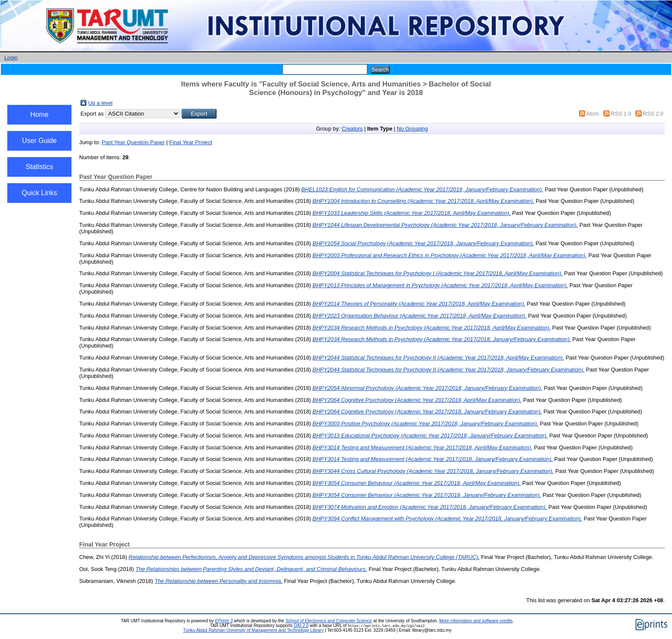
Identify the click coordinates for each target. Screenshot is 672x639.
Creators (352, 129)
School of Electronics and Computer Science (329, 621)
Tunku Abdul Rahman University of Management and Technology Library (253, 630)
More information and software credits (476, 621)
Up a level (100, 103)
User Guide (40, 141)
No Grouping (412, 129)
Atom (593, 114)
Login (11, 58)
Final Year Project (190, 142)
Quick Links (40, 193)
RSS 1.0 (621, 114)
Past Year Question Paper (133, 142)
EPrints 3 (224, 621)
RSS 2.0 (653, 114)
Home (40, 114)
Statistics (39, 167)
